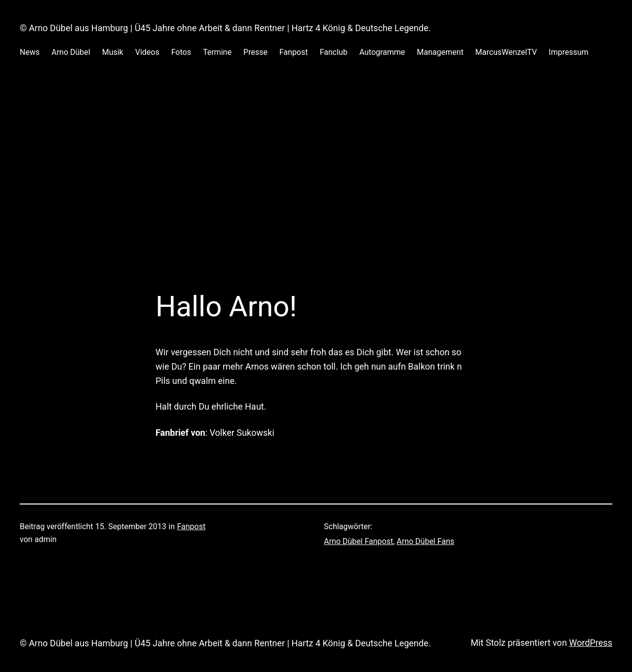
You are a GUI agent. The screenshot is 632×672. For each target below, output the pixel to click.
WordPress (591, 643)
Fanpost (191, 526)
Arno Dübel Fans (425, 541)
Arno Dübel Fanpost (358, 541)
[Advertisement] (316, 185)
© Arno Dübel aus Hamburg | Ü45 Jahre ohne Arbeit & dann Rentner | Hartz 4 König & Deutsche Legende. (225, 28)
